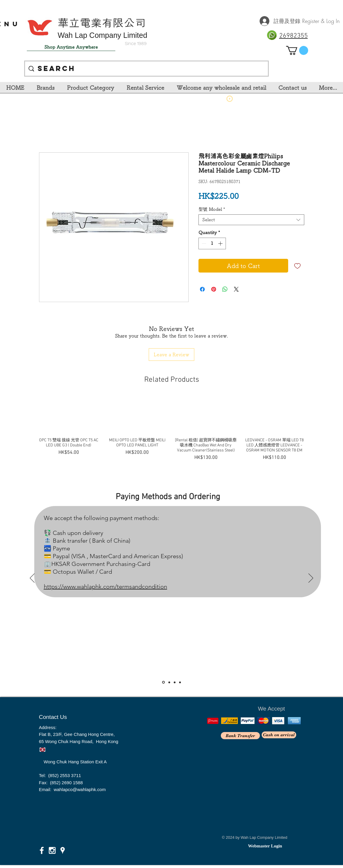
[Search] (146, 69)
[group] (171, 429)
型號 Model (212, 209)
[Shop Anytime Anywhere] (71, 47)
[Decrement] (203, 243)
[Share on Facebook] (202, 289)
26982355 (294, 36)
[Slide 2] (169, 682)
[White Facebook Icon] (42, 850)
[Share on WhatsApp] (225, 289)
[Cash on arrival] (279, 735)
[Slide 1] (163, 682)
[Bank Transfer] (240, 736)
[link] (297, 50)
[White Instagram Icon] (52, 850)
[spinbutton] (212, 243)
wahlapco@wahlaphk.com (80, 789)
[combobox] (251, 220)
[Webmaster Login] (265, 846)
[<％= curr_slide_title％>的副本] (180, 682)
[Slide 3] (175, 682)
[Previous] (32, 578)
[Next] (311, 578)
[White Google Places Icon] (63, 850)
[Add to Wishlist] (297, 266)
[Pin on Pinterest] (214, 289)
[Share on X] (236, 289)
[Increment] (221, 243)
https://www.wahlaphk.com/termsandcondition (105, 587)
